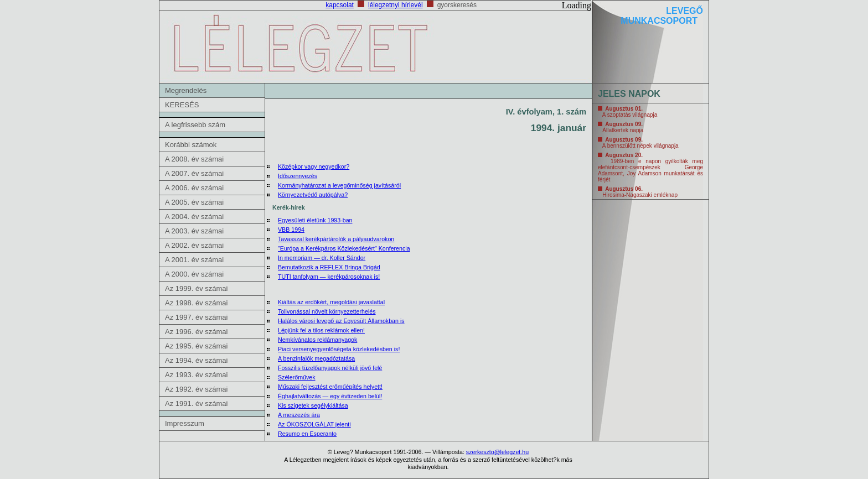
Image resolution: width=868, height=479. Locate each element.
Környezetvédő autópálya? (313, 195)
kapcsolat (340, 5)
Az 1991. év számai (196, 403)
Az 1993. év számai (196, 375)
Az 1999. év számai (196, 288)
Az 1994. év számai (196, 360)
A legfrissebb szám (195, 125)
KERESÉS (182, 105)
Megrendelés (186, 90)
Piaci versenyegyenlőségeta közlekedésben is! (339, 349)
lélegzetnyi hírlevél (396, 5)
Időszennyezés (298, 176)
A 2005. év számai (194, 202)
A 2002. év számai (194, 245)
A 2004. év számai (194, 217)
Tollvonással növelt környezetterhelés (327, 311)
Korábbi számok (191, 145)
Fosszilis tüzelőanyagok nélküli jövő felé (330, 368)
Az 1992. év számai (196, 389)
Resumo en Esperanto (307, 434)
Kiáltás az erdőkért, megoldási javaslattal (331, 302)
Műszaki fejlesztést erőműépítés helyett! (330, 387)
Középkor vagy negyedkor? (314, 166)
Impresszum (185, 423)
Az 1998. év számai (196, 303)
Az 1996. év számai (196, 332)
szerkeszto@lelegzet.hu (497, 452)
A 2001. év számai (194, 260)
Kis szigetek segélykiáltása (313, 405)
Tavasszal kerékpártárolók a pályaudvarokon (336, 239)
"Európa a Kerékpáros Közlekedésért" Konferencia (344, 248)
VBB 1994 (291, 230)
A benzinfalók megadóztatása (316, 358)
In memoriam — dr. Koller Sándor (322, 258)
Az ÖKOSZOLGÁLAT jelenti (314, 424)
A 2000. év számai (194, 274)
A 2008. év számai (194, 159)
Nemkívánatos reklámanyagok (317, 340)
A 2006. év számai (194, 188)
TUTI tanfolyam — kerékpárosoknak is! (329, 277)
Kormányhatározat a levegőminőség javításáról (339, 185)
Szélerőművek (297, 377)
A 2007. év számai (194, 173)
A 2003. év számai (194, 231)
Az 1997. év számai (196, 317)
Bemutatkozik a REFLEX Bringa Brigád (329, 267)
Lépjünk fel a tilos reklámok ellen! (321, 330)
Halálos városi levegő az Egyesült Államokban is (341, 321)
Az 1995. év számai (196, 346)
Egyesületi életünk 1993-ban (315, 220)
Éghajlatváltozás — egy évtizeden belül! (330, 396)
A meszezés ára (299, 415)
